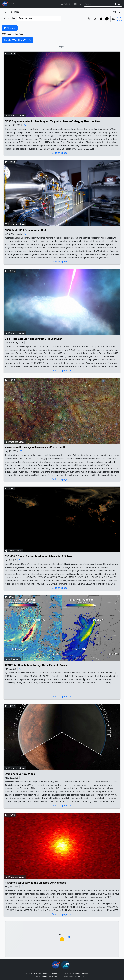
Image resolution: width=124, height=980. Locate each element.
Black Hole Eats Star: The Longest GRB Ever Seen (34, 339)
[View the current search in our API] (88, 19)
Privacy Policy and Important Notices (42, 974)
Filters (10, 28)
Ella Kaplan (79, 976)
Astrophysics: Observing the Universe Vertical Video (35, 883)
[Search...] (98, 4)
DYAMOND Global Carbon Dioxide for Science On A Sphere (39, 556)
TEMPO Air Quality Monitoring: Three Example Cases (36, 665)
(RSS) (118, 17)
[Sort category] (39, 18)
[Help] (5, 12)
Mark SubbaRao (82, 974)
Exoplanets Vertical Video (20, 774)
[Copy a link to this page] (95, 19)
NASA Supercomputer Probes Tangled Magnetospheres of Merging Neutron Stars (53, 121)
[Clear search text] (114, 4)
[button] (30, 40)
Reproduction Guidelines (46, 976)
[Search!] (119, 4)
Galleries (66, 4)
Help (78, 4)
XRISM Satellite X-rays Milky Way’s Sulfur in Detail (35, 448)
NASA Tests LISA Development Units (26, 230)
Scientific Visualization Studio (12, 4)
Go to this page (61, 153)
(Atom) (119, 20)
